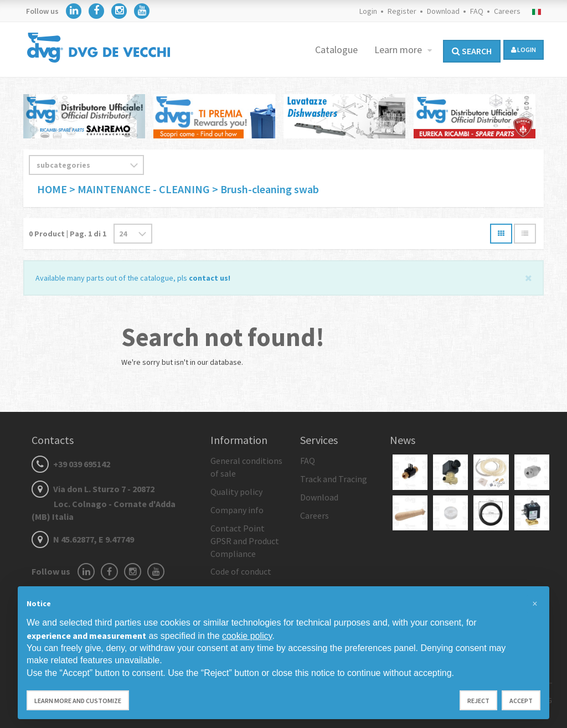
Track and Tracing (334, 479)
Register (402, 11)
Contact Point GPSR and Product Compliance (245, 541)
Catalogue (336, 50)
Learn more (399, 50)
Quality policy (236, 492)
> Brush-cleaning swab (266, 189)
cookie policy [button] (247, 636)
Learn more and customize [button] (78, 701)
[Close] (529, 277)
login (524, 50)
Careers (507, 11)
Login (368, 11)
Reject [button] (478, 701)
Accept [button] (521, 701)
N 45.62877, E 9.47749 (83, 539)
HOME (53, 189)
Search (472, 51)
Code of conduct (241, 571)
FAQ (477, 11)
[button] (535, 604)
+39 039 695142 (71, 464)
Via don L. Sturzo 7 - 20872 (104, 503)
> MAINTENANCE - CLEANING (140, 189)
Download (443, 11)
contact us (208, 278)
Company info (237, 510)
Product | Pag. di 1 (68, 234)
